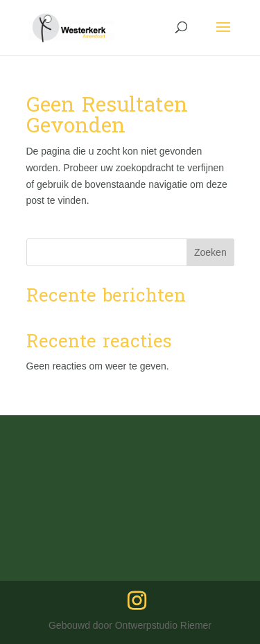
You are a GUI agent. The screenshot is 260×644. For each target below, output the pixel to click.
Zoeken (210, 252)
